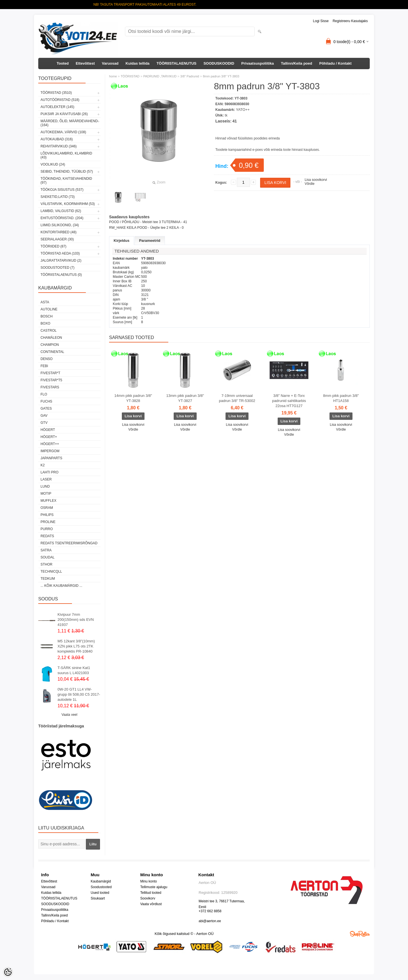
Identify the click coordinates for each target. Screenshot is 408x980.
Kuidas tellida (138, 63)
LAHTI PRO (49, 472)
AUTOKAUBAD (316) (57, 139)
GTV (44, 423)
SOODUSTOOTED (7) (58, 268)
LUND (45, 486)
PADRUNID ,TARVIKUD (160, 76)
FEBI (44, 366)
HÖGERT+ (49, 437)
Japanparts (51, 458)
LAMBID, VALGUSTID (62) (61, 211)
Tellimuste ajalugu (154, 887)
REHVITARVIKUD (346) (59, 146)
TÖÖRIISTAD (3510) (56, 93)
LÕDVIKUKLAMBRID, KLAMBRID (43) (66, 155)
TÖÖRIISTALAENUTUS (177, 63)
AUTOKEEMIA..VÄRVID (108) (63, 132)
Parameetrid (150, 241)
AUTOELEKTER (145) (57, 107)
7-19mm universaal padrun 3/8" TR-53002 (237, 398)
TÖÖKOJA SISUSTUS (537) (62, 190)
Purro (47, 529)
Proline (48, 522)
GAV (44, 416)
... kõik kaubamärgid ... (61, 586)
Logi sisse (321, 21)
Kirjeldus (122, 241)
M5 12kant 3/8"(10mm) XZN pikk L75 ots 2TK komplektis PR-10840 (76, 646)
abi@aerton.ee (210, 921)
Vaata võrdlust (151, 904)
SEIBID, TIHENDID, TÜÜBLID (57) (67, 172)
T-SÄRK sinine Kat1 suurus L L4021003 (74, 670)
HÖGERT (48, 430)
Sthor (46, 564)
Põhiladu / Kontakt (335, 63)
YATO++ (243, 110)
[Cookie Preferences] (8, 972)
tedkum (48, 579)
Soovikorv (148, 898)
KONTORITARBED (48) (59, 232)
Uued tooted (100, 893)
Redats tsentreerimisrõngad (69, 543)
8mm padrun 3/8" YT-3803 (221, 76)
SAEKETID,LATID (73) (58, 197)
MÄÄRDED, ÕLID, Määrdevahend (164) (69, 123)
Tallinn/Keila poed (296, 63)
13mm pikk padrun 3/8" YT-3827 (185, 398)
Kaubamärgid (101, 881)
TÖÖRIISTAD (130, 76)
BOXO (45, 323)
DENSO (47, 359)
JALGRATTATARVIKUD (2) (61, 261)
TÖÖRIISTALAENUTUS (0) (61, 275)
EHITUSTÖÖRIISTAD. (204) (62, 218)
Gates (46, 408)
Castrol (49, 331)
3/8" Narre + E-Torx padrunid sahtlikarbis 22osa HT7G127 (289, 401)
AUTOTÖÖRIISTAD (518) (60, 100)
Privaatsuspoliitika (258, 63)
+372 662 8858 (210, 911)
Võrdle (310, 184)
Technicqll (51, 572)
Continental (52, 352)
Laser (46, 479)
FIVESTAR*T (50, 373)
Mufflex (48, 501)
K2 (43, 465)
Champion (50, 345)
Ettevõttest (85, 63)
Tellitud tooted (151, 893)
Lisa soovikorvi (316, 180)
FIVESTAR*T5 (51, 380)
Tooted (63, 63)
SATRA (46, 550)
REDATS (47, 536)
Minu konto (149, 881)
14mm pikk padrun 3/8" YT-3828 (133, 398)
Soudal (47, 557)
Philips (47, 515)
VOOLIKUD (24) (53, 164)
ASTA (45, 302)
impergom (50, 451)
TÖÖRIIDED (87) (53, 246)
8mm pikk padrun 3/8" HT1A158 (341, 398)
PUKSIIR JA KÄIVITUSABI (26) (64, 114)
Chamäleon (51, 338)
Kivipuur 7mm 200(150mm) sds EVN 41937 (76, 620)
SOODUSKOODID (219, 63)
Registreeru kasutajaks (350, 21)
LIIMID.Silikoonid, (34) (60, 225)
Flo (44, 394)
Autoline (49, 309)
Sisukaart (98, 898)
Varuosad (110, 63)
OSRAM (47, 508)
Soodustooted (101, 887)
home (113, 76)
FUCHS (46, 401)
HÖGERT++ (50, 444)
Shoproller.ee (360, 934)
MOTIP (46, 494)
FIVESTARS (50, 387)
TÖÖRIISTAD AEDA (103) (60, 253)
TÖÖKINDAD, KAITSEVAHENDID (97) (66, 181)
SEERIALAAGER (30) (57, 239)
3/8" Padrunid (190, 76)
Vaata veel (69, 715)
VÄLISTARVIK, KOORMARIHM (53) (68, 204)
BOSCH (47, 316)
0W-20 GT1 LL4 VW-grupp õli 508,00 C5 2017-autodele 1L (79, 694)
